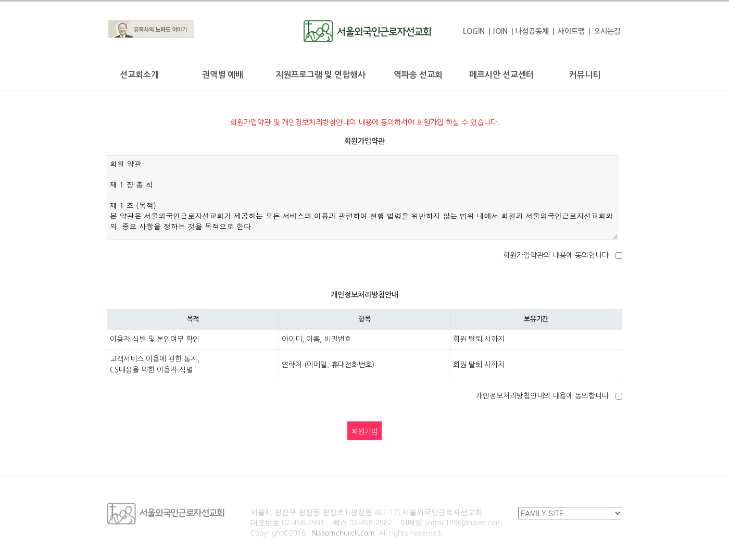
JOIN (500, 31)
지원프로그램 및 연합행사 (320, 75)
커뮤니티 (585, 75)
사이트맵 (571, 31)
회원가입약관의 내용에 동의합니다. (557, 255)
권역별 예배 (223, 75)
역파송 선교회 (418, 75)
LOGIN (474, 31)
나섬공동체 (532, 31)
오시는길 (607, 31)
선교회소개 (139, 75)
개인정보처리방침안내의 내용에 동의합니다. (543, 396)
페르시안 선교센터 (501, 75)
